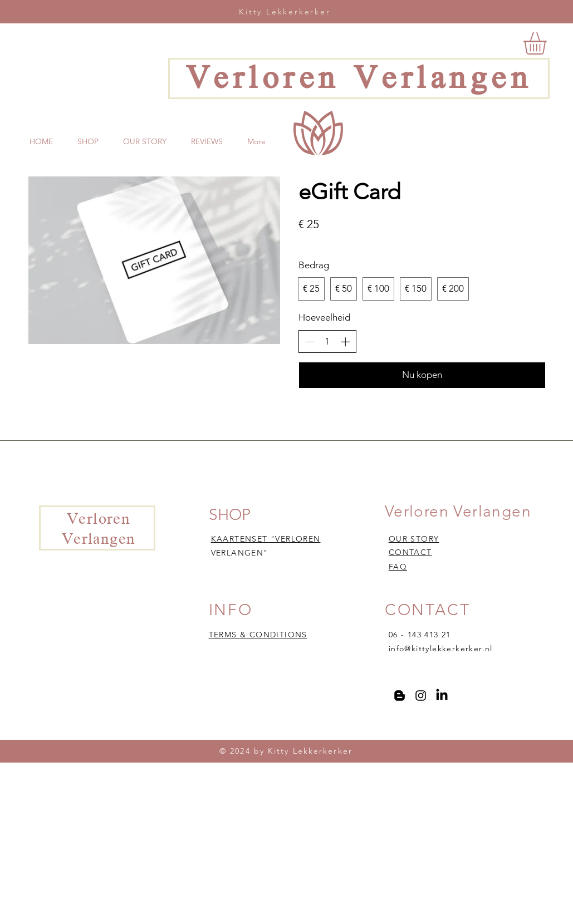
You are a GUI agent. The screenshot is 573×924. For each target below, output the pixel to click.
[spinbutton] (327, 342)
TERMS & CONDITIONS (258, 635)
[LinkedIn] (442, 696)
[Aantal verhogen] (345, 342)
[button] (548, 43)
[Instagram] (421, 696)
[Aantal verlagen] (310, 342)
